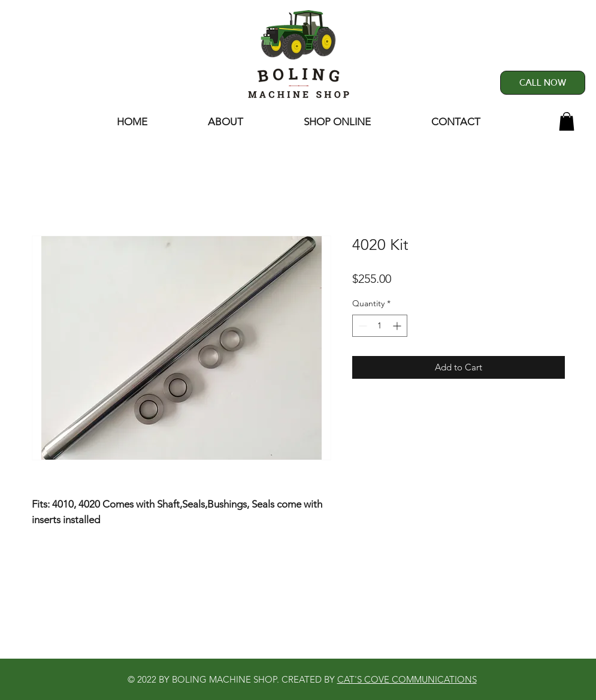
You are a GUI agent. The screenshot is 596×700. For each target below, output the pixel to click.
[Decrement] (361, 326)
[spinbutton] (380, 326)
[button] (567, 121)
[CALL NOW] (543, 83)
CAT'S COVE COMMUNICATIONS (407, 679)
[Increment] (398, 326)
